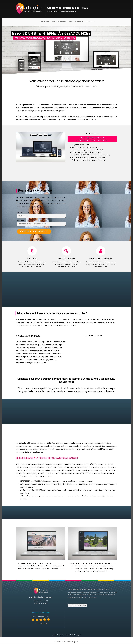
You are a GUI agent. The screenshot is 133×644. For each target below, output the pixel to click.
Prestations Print (76, 22)
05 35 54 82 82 (77, 606)
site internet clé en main (89, 595)
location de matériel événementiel (96, 569)
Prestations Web (59, 22)
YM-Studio (60, 635)
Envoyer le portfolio (34, 231)
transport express (34, 569)
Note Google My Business (41, 617)
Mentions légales (77, 635)
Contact (90, 22)
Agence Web (44, 22)
